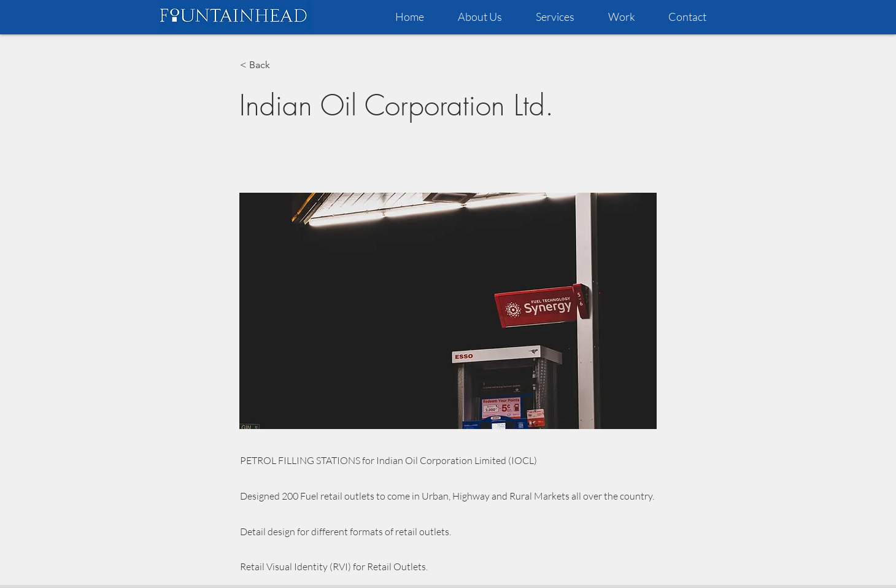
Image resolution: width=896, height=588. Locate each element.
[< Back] (280, 65)
